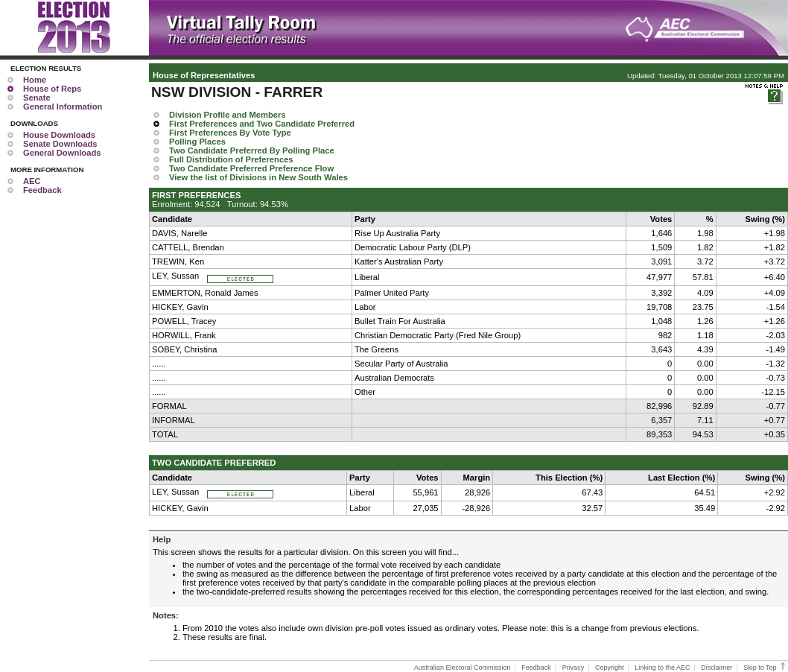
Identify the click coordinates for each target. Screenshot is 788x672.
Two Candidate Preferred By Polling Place (252, 150)
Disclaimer (716, 668)
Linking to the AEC (662, 668)
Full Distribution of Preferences (231, 159)
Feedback (42, 190)
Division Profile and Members (228, 115)
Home (35, 80)
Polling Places (197, 142)
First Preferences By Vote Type (230, 133)
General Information (63, 107)
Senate (37, 98)
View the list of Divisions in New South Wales (258, 177)
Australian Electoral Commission (463, 668)
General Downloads (62, 153)
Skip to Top (765, 668)
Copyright (610, 668)
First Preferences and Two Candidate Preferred (262, 124)
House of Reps (52, 89)
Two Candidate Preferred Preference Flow (251, 168)
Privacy (573, 668)
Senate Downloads (60, 144)
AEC (32, 181)
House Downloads (59, 135)
